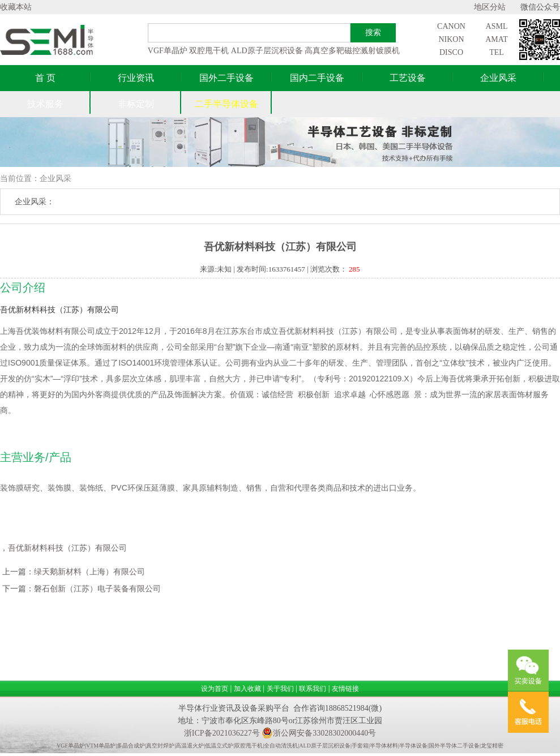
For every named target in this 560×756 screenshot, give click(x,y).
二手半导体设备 (226, 104)
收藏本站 (16, 7)
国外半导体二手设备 (454, 746)
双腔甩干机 (209, 51)
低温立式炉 (219, 746)
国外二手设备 (226, 78)
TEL (497, 52)
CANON (451, 26)
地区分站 (490, 7)
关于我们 (280, 689)
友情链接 (345, 689)
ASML (497, 26)
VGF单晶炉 (168, 51)
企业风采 (498, 78)
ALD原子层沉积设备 (267, 51)
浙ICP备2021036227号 (222, 733)
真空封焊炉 (160, 746)
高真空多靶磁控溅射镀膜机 (352, 51)
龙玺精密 (492, 746)
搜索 (373, 32)
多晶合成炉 (131, 746)
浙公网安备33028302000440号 (319, 733)
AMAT (497, 39)
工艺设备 (408, 78)
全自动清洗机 (281, 746)
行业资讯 (136, 78)
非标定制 (136, 104)
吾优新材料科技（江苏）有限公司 (67, 548)
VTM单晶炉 (101, 746)
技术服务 (45, 104)
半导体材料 (384, 746)
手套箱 (360, 746)
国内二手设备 (317, 78)
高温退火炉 (190, 746)
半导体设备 (413, 746)
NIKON (451, 39)
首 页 (45, 78)
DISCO (451, 52)
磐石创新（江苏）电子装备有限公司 (97, 589)
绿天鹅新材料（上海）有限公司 (89, 572)
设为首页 (215, 689)
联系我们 (313, 689)
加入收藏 (247, 689)
